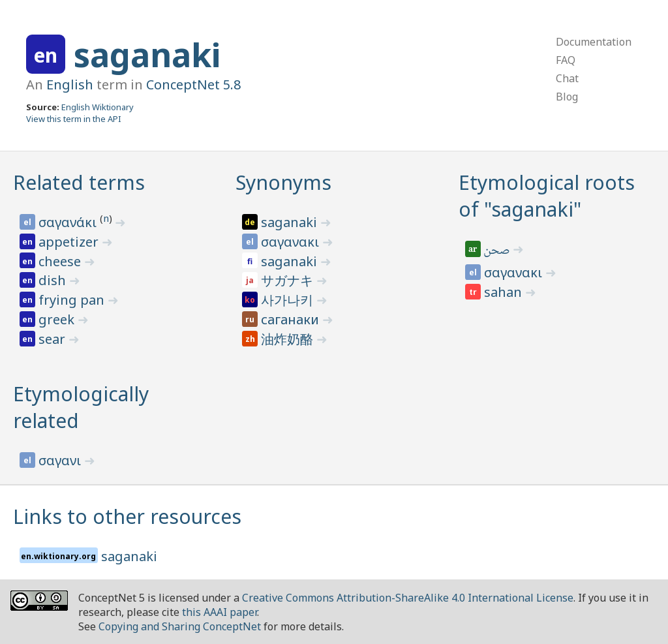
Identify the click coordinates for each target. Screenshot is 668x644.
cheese (61, 261)
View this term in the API (74, 119)
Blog (567, 97)
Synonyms (283, 182)
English (70, 84)
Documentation (594, 42)
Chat (567, 78)
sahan (505, 292)
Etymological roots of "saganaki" (547, 196)
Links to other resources (127, 516)
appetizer (70, 242)
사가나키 (289, 300)
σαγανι (61, 460)
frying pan (73, 300)
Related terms (79, 182)
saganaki (147, 55)
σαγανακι (292, 242)
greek (58, 319)
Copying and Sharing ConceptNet (180, 626)
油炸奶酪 (289, 339)
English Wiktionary (98, 107)
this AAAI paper (220, 612)
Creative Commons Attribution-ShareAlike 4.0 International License (408, 598)
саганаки (292, 319)
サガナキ (289, 280)
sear (53, 339)
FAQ (566, 60)
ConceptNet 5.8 (193, 84)
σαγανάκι (69, 222)
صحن (498, 251)
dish (54, 280)
